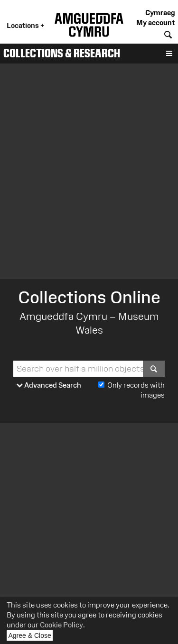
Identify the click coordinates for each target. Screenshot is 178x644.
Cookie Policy (61, 625)
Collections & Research (62, 53)
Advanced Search (49, 385)
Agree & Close (31, 636)
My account (155, 23)
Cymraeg (160, 13)
